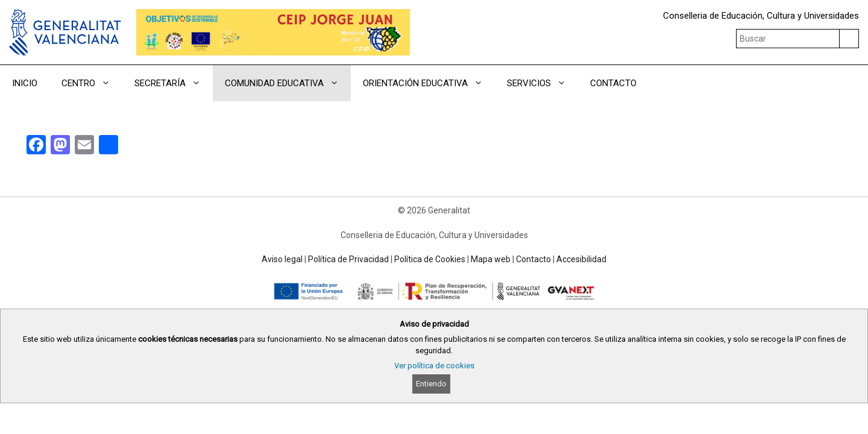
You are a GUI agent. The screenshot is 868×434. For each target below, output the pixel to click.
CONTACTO (613, 83)
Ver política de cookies (434, 366)
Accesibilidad (581, 259)
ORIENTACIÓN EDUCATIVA (429, 83)
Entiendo (431, 384)
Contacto (533, 259)
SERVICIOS (542, 83)
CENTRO (92, 83)
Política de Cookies (430, 259)
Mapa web (491, 259)
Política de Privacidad (348, 259)
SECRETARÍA (174, 83)
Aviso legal (282, 259)
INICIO (25, 83)
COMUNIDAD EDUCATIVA (288, 83)
